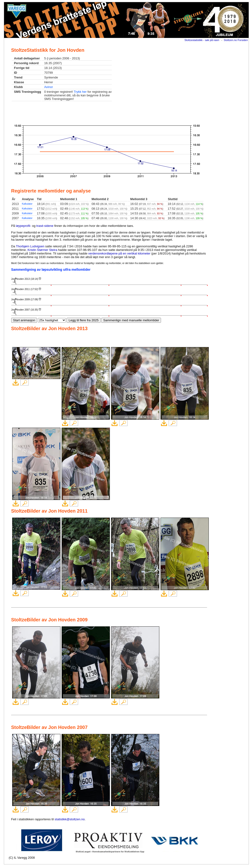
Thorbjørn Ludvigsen (30, 246)
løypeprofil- (23, 226)
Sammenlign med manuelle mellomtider (131, 320)
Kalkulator (27, 204)
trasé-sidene (45, 226)
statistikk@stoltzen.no (70, 819)
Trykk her (80, 92)
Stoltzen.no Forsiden (236, 40)
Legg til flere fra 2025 (83, 320)
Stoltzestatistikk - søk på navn (202, 40)
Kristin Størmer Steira (42, 250)
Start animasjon (24, 320)
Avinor (49, 87)
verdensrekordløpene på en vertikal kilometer (119, 253)
